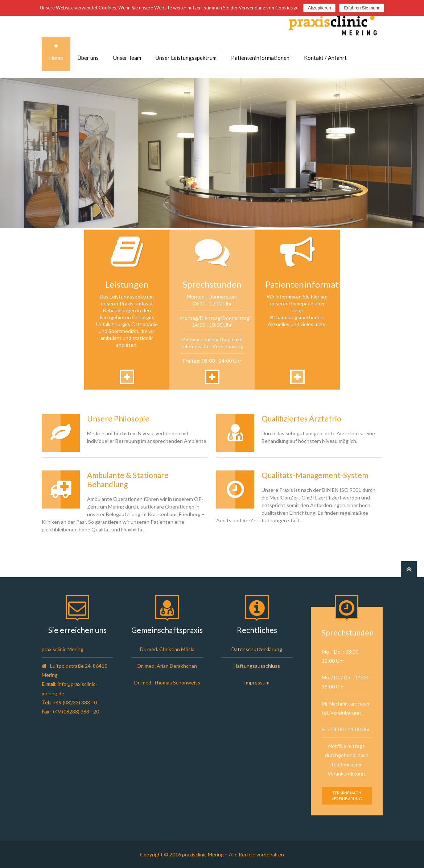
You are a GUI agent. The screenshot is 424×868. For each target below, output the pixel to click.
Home (56, 58)
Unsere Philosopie (118, 418)
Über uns (88, 58)
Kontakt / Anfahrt (325, 58)
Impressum (257, 682)
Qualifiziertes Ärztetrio (301, 418)
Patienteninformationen (260, 58)
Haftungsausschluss (257, 666)
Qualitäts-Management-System (315, 475)
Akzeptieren (319, 8)
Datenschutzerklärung (257, 649)
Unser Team (127, 58)
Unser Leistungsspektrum (186, 58)
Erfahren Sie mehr (361, 8)
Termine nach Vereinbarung (347, 796)
